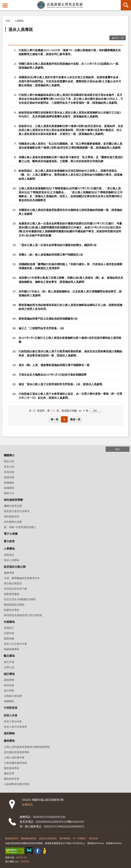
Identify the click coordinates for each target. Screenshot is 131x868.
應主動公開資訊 (13, 583)
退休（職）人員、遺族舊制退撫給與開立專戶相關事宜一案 (54, 365)
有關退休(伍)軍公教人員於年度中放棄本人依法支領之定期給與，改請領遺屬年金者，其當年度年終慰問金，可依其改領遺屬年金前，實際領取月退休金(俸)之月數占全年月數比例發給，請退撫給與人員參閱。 (70, 81)
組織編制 (9, 482)
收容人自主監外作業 (15, 644)
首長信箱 (9, 472)
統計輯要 (9, 690)
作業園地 (9, 622)
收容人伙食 (11, 715)
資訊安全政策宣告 (48, 838)
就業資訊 (9, 555)
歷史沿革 (9, 461)
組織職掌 (9, 488)
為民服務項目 (12, 516)
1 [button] (64, 419)
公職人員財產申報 (14, 757)
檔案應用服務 (12, 594)
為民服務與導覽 (13, 500)
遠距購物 (9, 733)
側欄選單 (5, 5)
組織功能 (9, 477)
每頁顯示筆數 (69, 411)
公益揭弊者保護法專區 (17, 784)
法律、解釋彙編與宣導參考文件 (22, 578)
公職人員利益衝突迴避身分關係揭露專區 (27, 747)
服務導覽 (9, 573)
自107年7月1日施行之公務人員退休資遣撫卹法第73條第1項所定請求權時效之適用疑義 (70, 339)
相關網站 (9, 701)
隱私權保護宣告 (29, 838)
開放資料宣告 (12, 838)
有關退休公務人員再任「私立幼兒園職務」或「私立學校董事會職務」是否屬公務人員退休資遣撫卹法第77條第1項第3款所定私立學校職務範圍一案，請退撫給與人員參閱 (70, 145)
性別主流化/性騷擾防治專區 (20, 599)
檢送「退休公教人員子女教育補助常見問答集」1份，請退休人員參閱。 (62, 384)
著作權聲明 (65, 838)
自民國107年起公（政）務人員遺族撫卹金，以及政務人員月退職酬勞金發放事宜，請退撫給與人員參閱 (70, 293)
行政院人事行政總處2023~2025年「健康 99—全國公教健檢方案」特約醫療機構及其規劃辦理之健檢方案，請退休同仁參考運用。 (70, 52)
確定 (95, 410)
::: (3, 3)
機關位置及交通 (13, 506)
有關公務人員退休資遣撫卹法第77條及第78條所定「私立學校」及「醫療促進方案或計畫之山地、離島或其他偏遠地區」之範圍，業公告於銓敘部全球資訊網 (71, 159)
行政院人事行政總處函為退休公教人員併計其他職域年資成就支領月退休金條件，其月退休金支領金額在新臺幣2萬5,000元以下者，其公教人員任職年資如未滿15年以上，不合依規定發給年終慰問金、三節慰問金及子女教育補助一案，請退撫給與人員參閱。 (71, 99)
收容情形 (9, 685)
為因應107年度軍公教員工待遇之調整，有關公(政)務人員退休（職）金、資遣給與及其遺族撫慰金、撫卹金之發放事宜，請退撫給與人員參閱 (71, 279)
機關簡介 (9, 455)
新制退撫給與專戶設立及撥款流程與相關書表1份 (48, 319)
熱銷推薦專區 (12, 649)
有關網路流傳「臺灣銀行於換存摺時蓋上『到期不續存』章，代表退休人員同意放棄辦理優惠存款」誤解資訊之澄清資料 (70, 266)
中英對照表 (11, 708)
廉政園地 (9, 741)
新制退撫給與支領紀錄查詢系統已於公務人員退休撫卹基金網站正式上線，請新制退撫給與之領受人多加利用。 (70, 307)
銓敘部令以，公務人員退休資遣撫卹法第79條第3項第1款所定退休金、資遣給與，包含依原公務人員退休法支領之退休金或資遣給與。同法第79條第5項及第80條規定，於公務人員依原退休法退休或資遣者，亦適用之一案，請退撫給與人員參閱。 (71, 130)
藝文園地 (9, 656)
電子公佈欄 (11, 534)
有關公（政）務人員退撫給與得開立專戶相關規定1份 (51, 254)
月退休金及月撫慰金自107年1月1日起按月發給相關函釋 (53, 375)
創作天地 (9, 662)
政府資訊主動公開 (15, 567)
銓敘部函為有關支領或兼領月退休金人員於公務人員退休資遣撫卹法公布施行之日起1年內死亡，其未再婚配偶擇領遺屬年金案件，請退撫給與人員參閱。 (70, 114)
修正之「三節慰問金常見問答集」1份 (41, 328)
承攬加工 (9, 628)
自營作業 (9, 633)
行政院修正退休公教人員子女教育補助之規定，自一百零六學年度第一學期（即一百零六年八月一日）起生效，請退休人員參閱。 (70, 395)
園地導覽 (9, 680)
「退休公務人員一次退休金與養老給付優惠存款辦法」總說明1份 (58, 245)
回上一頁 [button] (119, 38)
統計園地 (9, 674)
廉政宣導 (9, 773)
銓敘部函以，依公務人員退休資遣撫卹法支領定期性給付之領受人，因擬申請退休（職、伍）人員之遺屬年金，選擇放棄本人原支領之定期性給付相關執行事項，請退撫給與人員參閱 (70, 174)
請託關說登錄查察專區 (17, 752)
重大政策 (9, 541)
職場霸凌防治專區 (14, 605)
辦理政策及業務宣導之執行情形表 (23, 615)
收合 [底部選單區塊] (118, 449)
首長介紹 (9, 467)
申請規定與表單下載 (15, 589)
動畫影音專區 (12, 610)
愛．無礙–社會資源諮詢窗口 (20, 527)
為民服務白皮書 (13, 522)
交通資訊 (27, 804)
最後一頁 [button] (75, 419)
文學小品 (9, 667)
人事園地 (19, 21)
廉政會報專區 (12, 768)
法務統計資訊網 (13, 696)
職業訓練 (9, 638)
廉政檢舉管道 (12, 779)
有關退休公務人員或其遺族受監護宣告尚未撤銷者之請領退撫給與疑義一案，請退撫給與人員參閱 (70, 212)
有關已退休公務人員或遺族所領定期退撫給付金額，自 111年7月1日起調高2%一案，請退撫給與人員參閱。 (70, 65)
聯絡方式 (9, 493)
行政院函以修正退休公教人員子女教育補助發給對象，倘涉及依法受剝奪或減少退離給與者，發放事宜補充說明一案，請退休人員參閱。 (70, 353)
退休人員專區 (21, 29)
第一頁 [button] (54, 419)
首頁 (8, 21)
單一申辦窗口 (80, 838)
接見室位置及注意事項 (17, 511)
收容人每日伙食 (13, 721)
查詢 (126, 5)
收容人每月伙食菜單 (15, 727)
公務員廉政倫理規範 (15, 763)
